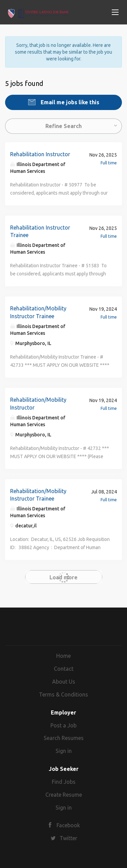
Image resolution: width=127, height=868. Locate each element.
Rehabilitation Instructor (40, 154)
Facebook (68, 825)
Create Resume (64, 795)
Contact (64, 669)
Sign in (64, 751)
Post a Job (63, 725)
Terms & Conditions (63, 694)
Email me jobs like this (69, 102)
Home (63, 656)
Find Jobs (64, 782)
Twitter (68, 838)
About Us (64, 682)
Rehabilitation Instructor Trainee (40, 231)
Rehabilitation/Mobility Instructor (38, 404)
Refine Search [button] (63, 126)
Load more (63, 577)
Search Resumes (64, 738)
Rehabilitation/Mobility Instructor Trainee (38, 312)
